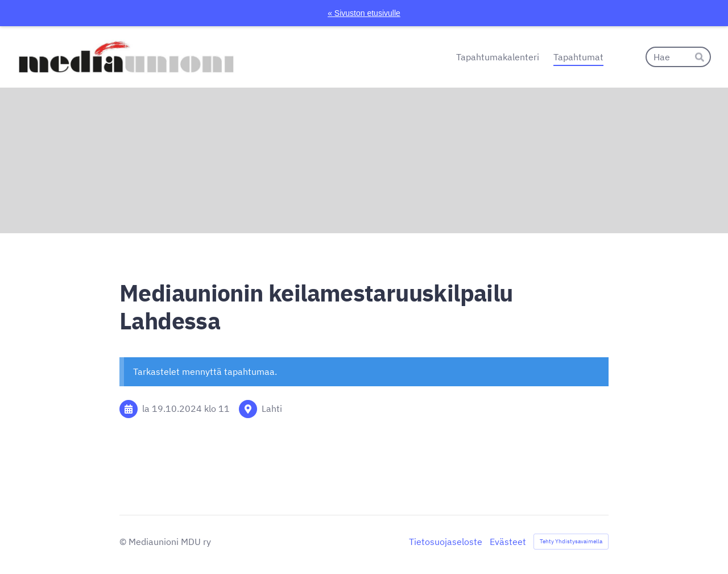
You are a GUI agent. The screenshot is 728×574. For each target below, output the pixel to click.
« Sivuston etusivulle (364, 13)
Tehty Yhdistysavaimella (571, 541)
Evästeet (508, 542)
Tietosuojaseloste (446, 542)
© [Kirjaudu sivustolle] (124, 542)
